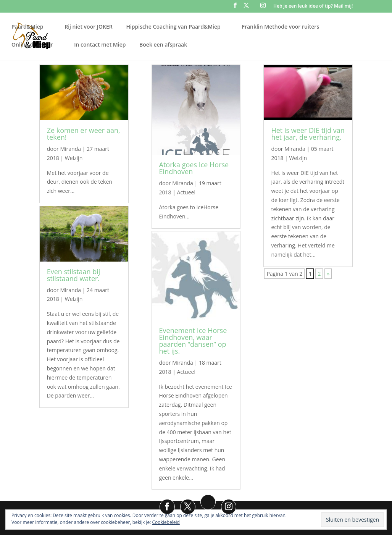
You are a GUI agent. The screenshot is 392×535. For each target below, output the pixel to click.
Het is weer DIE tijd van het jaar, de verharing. (308, 134)
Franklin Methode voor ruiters (280, 27)
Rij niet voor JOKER (89, 27)
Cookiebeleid (166, 522)
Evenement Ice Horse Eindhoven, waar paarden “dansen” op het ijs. (193, 341)
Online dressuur (32, 45)
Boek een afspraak (163, 45)
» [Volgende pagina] (328, 274)
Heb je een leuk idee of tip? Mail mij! (313, 6)
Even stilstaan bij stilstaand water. (74, 275)
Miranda (70, 149)
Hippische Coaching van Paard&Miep (173, 27)
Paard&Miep (27, 27)
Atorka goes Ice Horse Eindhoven (194, 168)
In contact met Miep (100, 45)
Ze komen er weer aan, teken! (84, 134)
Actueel (186, 192)
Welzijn (74, 158)
